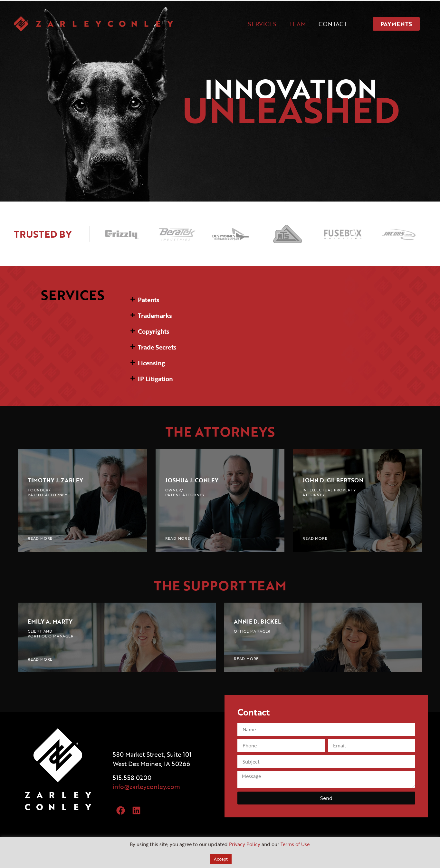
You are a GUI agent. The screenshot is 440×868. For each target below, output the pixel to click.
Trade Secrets (157, 347)
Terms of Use (295, 844)
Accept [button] (221, 859)
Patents (149, 300)
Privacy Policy (245, 844)
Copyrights (154, 331)
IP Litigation (155, 379)
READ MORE (40, 538)
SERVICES (262, 24)
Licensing (151, 363)
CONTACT (333, 24)
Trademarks (155, 316)
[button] (275, 300)
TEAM (297, 24)
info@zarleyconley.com (146, 787)
